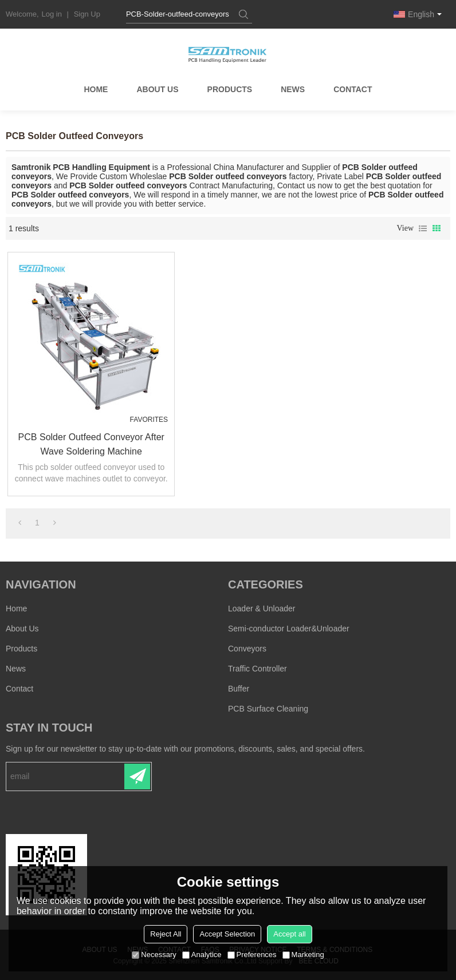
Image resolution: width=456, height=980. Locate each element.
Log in (52, 14)
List (423, 228)
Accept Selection (227, 934)
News (293, 90)
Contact (353, 90)
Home (96, 90)
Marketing (303, 955)
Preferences (252, 955)
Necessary (154, 955)
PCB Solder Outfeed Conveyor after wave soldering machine (89, 444)
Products (230, 90)
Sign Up (87, 14)
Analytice (202, 955)
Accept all (289, 934)
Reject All (166, 934)
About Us (157, 90)
